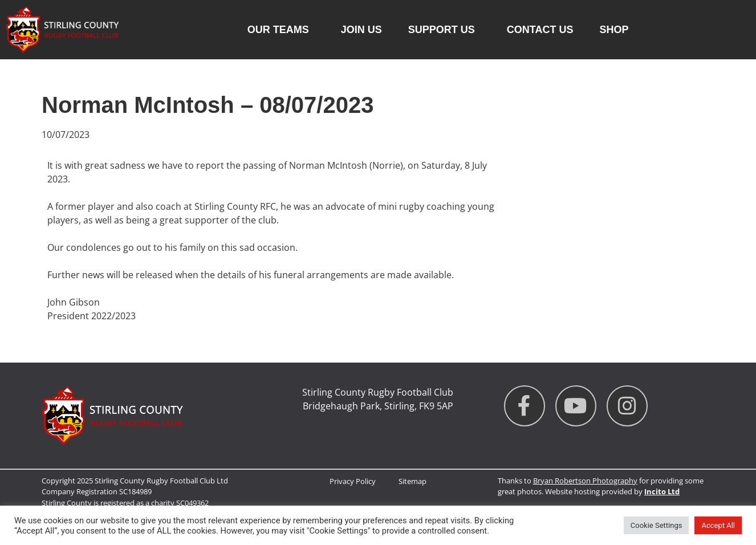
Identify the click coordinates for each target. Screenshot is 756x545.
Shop (614, 30)
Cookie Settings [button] (657, 525)
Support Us (444, 30)
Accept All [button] (718, 525)
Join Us (361, 30)
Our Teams (281, 30)
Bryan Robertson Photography (585, 481)
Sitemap (412, 481)
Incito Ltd (662, 491)
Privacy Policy (353, 481)
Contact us (540, 30)
